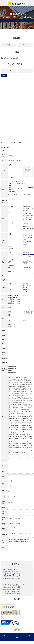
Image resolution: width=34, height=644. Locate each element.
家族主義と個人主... (11, 593)
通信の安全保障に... (11, 575)
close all (25, 71)
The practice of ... (10, 577)
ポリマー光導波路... (11, 591)
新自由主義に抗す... (11, 573)
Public (4, 75)
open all (9, 71)
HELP (16, 31)
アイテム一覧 (12, 143)
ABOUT (26, 31)
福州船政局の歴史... (11, 588)
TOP (7, 31)
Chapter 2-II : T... (10, 586)
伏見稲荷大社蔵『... (11, 579)
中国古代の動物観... (11, 590)
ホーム (3, 143)
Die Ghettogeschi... (11, 571)
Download (30, 187)
